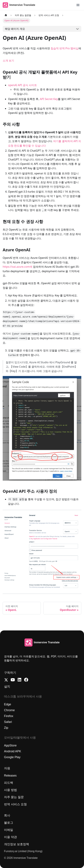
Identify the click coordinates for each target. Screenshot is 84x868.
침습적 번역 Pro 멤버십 (65, 48)
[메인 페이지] (6, 15)
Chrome (9, 710)
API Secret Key (49, 99)
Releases (10, 776)
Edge (8, 704)
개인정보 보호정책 (17, 844)
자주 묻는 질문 (14, 797)
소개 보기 (8, 61)
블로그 (9, 823)
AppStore (10, 745)
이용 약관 (10, 837)
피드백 (9, 783)
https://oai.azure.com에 (18, 267)
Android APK (13, 751)
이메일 (9, 830)
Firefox (9, 716)
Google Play (12, 757)
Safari (8, 722)
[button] (78, 5)
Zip (6, 728)
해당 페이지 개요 (15, 29)
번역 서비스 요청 (15, 804)
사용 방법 (10, 790)
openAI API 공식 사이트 (22, 85)
